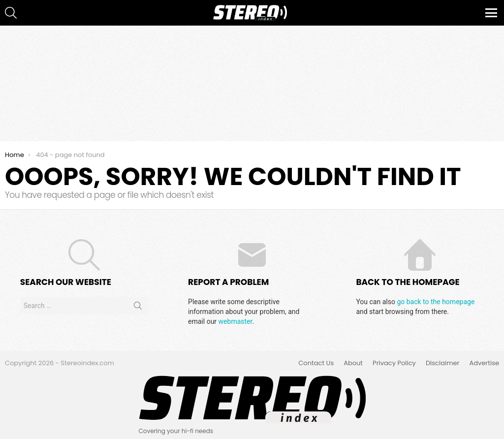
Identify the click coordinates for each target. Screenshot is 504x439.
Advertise (484, 363)
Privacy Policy (394, 363)
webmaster (236, 321)
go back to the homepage (436, 302)
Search (138, 308)
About (353, 363)
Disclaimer (443, 363)
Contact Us (316, 363)
